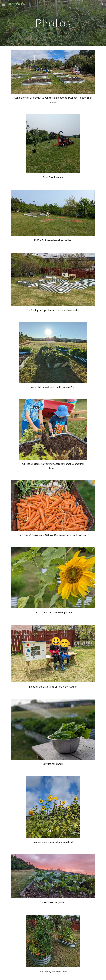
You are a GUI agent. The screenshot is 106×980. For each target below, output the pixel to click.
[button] (4, 4)
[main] (53, 23)
